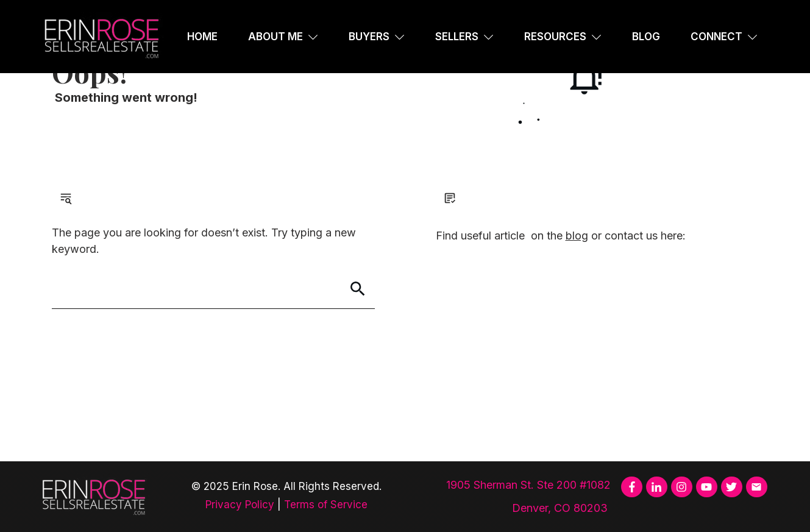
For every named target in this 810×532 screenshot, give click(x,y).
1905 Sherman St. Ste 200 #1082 (528, 485)
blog (577, 236)
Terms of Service (326, 505)
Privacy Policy (240, 505)
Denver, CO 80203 (561, 508)
